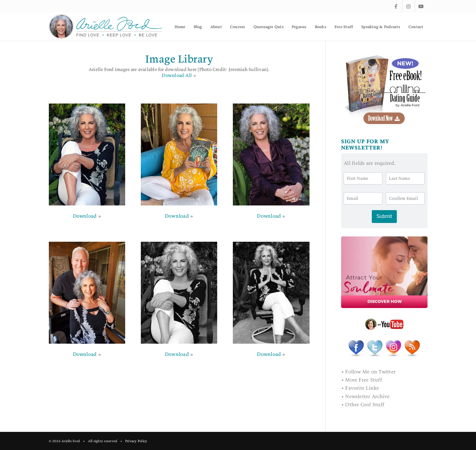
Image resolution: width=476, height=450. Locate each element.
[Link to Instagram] (409, 6)
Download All (177, 75)
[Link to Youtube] (421, 6)
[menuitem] (180, 27)
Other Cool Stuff (365, 404)
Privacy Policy (136, 441)
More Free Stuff (364, 380)
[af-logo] (106, 27)
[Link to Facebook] (396, 6)
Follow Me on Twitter (370, 372)
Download (85, 216)
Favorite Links (362, 388)
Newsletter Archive (367, 396)
